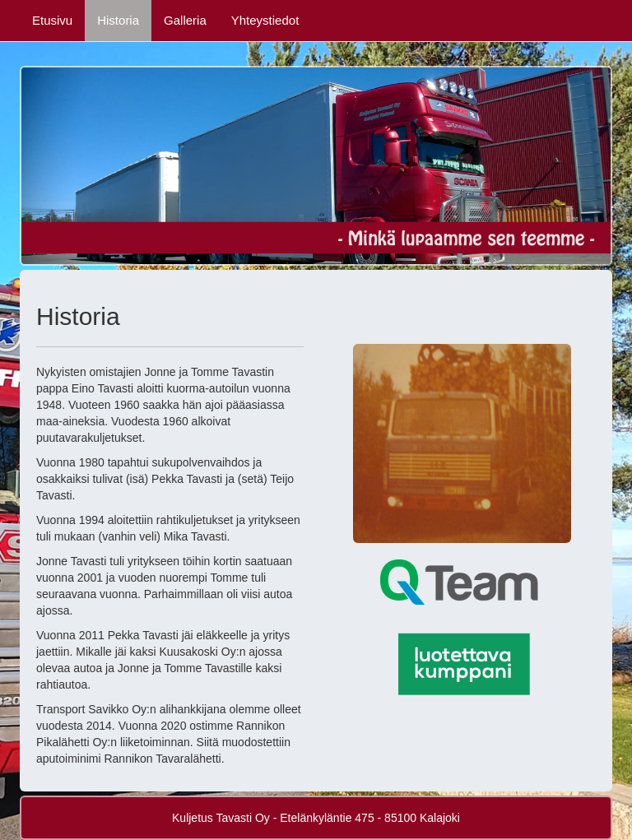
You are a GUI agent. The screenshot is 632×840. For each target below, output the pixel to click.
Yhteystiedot (265, 20)
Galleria (185, 20)
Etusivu (52, 20)
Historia (118, 20)
